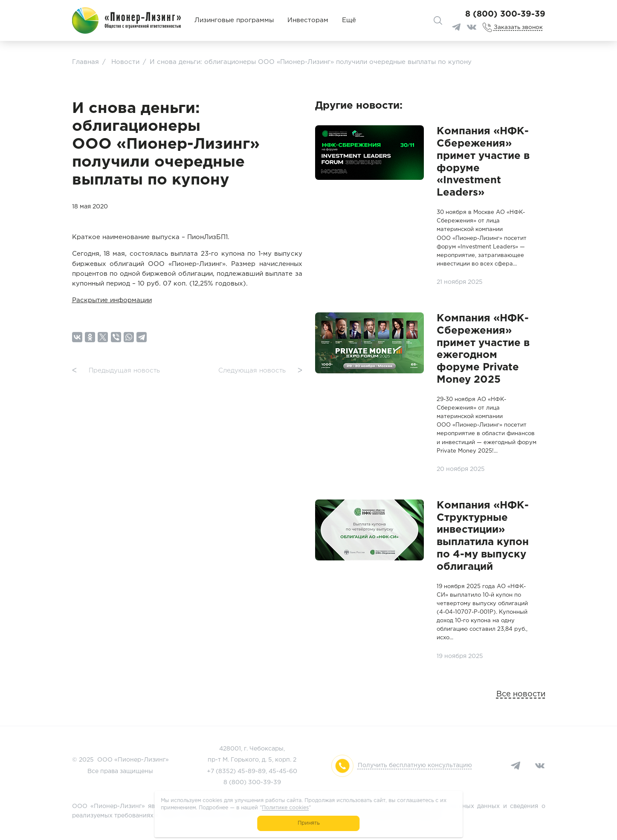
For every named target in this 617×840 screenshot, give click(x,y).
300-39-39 (265, 782)
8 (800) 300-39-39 (505, 14)
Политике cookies (285, 808)
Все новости (521, 694)
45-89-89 (252, 771)
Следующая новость (260, 371)
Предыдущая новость (116, 371)
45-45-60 (283, 771)
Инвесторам (308, 20)
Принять (308, 823)
